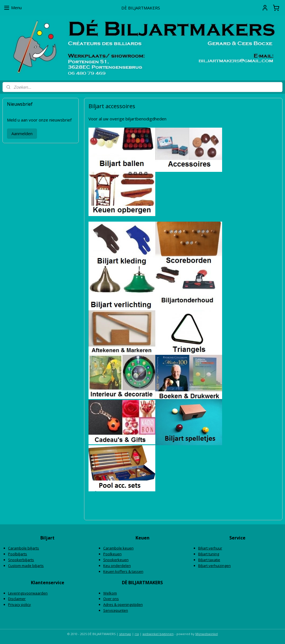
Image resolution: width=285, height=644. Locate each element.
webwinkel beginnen (158, 634)
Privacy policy (19, 605)
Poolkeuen (112, 554)
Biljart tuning (209, 554)
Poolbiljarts (18, 554)
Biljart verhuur (210, 548)
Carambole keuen (118, 548)
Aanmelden (22, 133)
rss (137, 634)
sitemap (125, 634)
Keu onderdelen (117, 566)
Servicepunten (116, 610)
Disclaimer (17, 599)
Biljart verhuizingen (214, 566)
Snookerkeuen (116, 560)
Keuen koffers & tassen (123, 571)
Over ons (111, 599)
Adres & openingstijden (123, 605)
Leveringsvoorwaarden (28, 593)
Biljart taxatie (209, 560)
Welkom (110, 593)
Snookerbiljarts (21, 560)
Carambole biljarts (24, 548)
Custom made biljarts (26, 566)
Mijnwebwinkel (207, 634)
